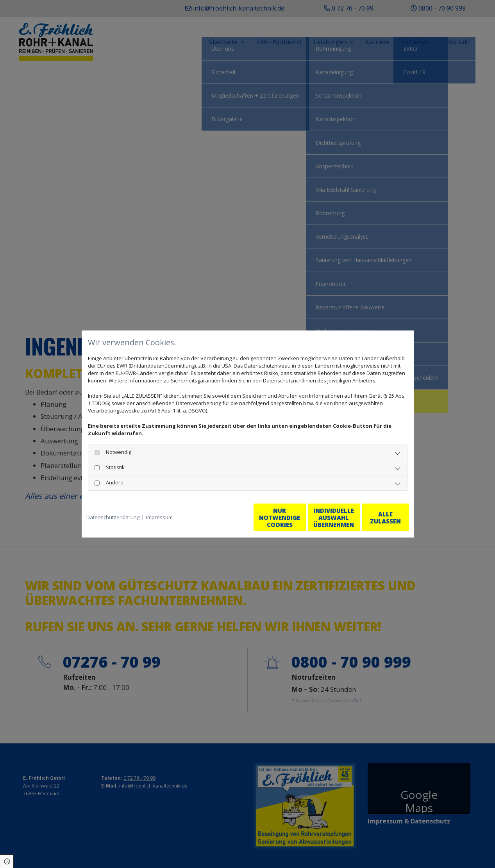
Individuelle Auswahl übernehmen (298, 518)
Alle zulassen (373, 518)
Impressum (159, 517)
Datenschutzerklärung (113, 517)
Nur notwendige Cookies (224, 518)
